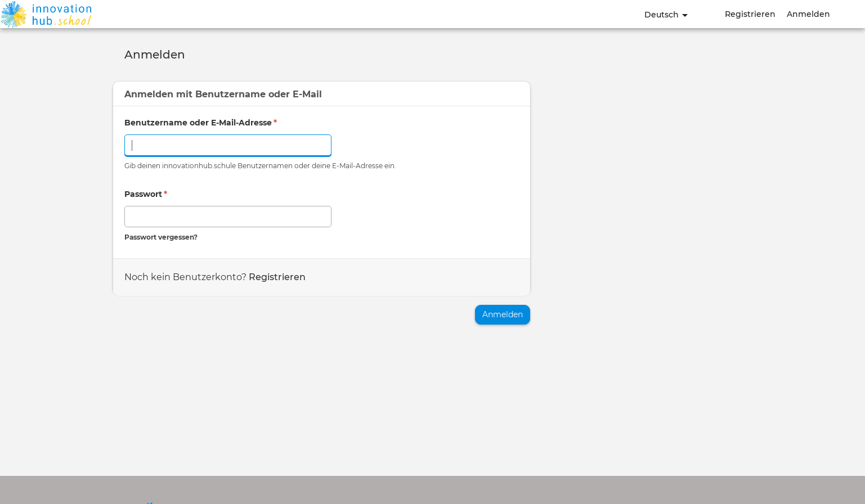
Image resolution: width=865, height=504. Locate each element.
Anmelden (808, 14)
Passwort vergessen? (161, 237)
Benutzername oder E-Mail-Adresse (201, 123)
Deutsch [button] (666, 15)
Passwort (146, 194)
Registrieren (750, 14)
